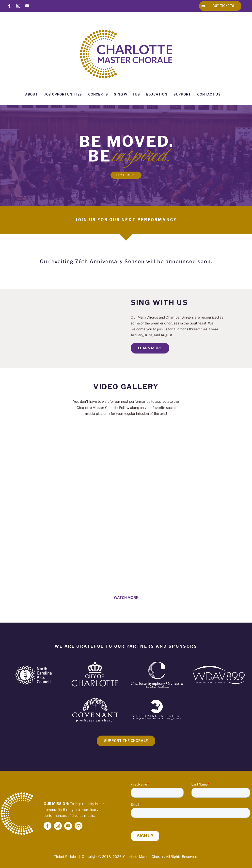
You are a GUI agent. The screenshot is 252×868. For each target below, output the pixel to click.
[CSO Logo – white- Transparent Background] (157, 663)
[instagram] (58, 826)
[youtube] (68, 826)
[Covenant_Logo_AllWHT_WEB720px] (95, 696)
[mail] (79, 826)
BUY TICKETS (126, 175)
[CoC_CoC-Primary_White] (95, 662)
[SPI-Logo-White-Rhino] (157, 701)
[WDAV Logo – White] (219, 667)
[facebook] (47, 826)
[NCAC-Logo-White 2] (33, 666)
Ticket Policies (66, 857)
